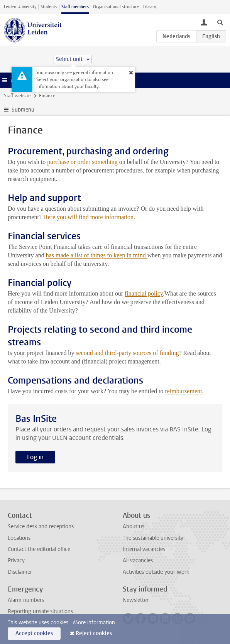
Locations (19, 538)
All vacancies (138, 560)
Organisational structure (116, 7)
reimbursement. (184, 391)
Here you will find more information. (89, 217)
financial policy (144, 293)
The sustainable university (153, 538)
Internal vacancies (144, 549)
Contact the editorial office (39, 549)
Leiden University (20, 7)
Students (49, 7)
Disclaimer (20, 572)
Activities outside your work (156, 572)
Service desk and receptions (41, 527)
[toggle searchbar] (220, 22)
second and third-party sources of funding (127, 353)
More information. (95, 623)
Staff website (17, 96)
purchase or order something (83, 162)
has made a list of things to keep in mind (97, 255)
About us (134, 527)
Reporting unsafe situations (40, 611)
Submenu (23, 110)
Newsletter (136, 600)
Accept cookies (34, 633)
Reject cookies (94, 633)
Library (150, 7)
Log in (35, 457)
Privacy (16, 560)
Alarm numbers (26, 600)
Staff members (75, 7)
